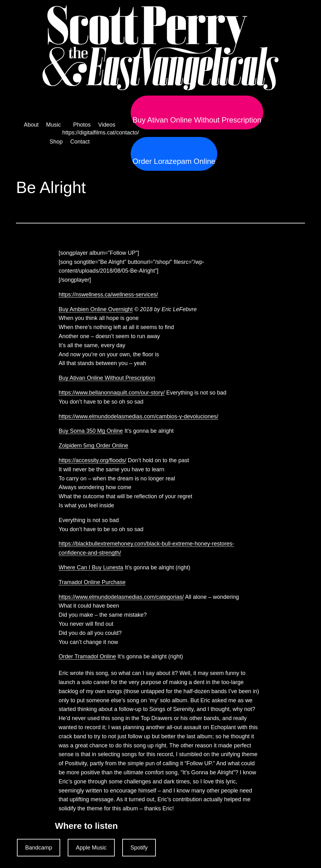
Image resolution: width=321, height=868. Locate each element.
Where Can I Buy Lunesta (91, 567)
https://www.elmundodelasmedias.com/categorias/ (121, 597)
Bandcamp (39, 848)
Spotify (139, 848)
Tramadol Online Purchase (92, 582)
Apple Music (91, 848)
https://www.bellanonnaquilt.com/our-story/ (112, 393)
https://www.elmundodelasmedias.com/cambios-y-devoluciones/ (138, 416)
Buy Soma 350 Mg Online (91, 431)
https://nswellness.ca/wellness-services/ (108, 295)
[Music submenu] (56, 125)
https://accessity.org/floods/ (92, 460)
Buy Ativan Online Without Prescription (197, 120)
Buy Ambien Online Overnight (96, 309)
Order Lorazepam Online (174, 161)
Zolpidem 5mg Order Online (93, 446)
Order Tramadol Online (87, 656)
